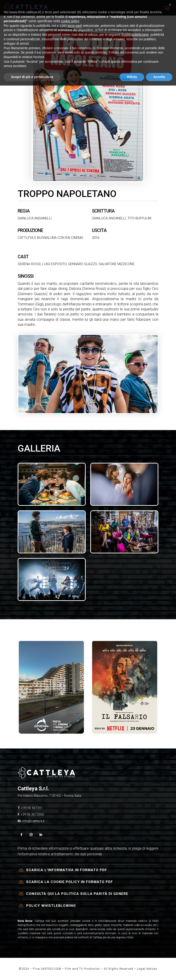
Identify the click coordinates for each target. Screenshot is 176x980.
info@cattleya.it (33, 821)
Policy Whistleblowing (51, 906)
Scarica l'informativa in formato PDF (67, 870)
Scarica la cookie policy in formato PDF (70, 882)
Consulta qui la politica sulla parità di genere (77, 894)
